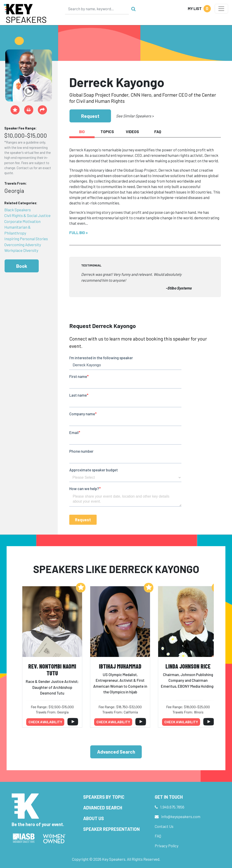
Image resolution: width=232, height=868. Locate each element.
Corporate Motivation (22, 221)
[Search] (97, 9)
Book (22, 266)
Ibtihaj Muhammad (120, 666)
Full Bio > (79, 232)
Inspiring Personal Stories (26, 239)
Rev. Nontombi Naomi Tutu (52, 670)
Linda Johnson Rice (188, 666)
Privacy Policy (167, 846)
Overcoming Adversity (23, 245)
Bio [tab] (82, 132)
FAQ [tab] (158, 132)
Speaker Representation (111, 829)
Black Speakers (18, 210)
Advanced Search (116, 752)
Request (90, 116)
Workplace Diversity (21, 250)
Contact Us (164, 826)
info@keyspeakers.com (181, 816)
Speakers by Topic (104, 797)
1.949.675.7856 (172, 807)
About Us (94, 818)
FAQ (158, 836)
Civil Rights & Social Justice (27, 215)
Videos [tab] (132, 132)
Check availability (45, 722)
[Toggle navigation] (221, 9)
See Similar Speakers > (135, 116)
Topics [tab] (107, 132)
